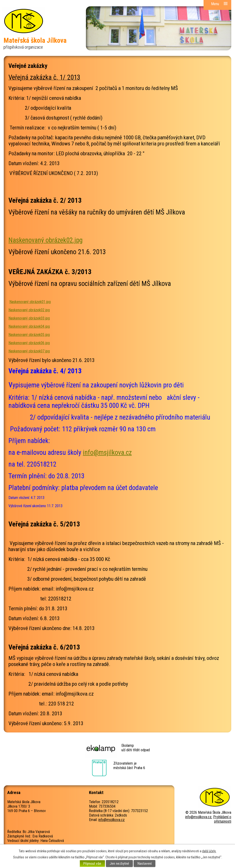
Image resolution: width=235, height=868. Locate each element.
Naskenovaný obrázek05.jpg (29, 335)
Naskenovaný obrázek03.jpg (29, 318)
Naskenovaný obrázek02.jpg (46, 240)
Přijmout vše (92, 864)
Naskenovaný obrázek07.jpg (29, 351)
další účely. (209, 851)
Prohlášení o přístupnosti (222, 819)
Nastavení (145, 864)
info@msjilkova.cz (107, 452)
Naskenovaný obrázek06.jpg (29, 343)
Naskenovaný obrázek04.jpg (29, 326)
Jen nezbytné (119, 864)
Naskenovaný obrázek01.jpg (30, 302)
